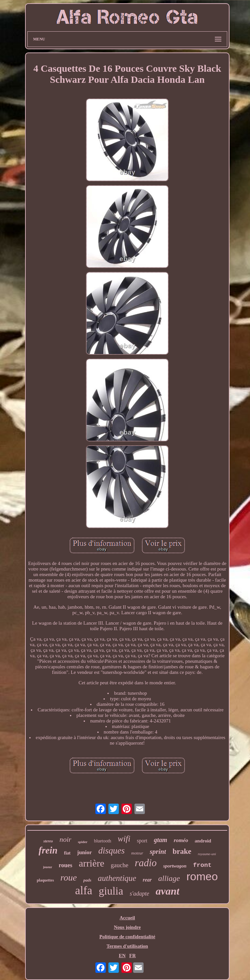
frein (48, 850)
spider (83, 842)
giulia (111, 891)
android (203, 841)
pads (87, 880)
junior (84, 852)
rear (147, 880)
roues (65, 865)
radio (146, 863)
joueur (48, 867)
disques (111, 851)
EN (122, 956)
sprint (158, 852)
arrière (91, 863)
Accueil (127, 918)
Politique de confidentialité (127, 937)
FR (132, 956)
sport (142, 841)
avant (167, 891)
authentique (117, 878)
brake (182, 851)
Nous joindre (127, 927)
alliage (169, 878)
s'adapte (139, 894)
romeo (202, 876)
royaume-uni (207, 854)
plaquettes (45, 880)
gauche (119, 865)
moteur (137, 853)
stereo (48, 841)
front (202, 865)
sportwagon (175, 866)
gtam (161, 840)
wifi (124, 839)
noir (66, 839)
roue (69, 877)
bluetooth (103, 841)
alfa (84, 891)
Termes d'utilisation (127, 946)
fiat (67, 853)
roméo (181, 840)
